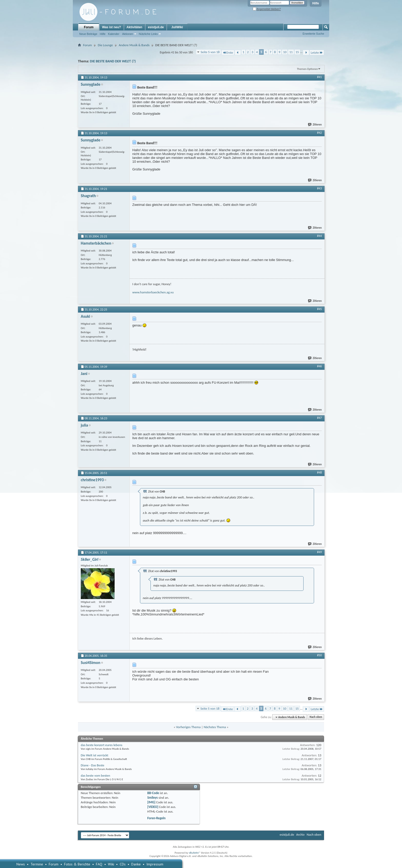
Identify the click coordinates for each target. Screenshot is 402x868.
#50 (319, 655)
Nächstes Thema (215, 727)
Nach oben (316, 717)
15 (297, 52)
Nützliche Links (148, 34)
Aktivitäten (134, 27)
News (21, 864)
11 (291, 52)
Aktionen (128, 34)
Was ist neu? (112, 27)
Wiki (111, 864)
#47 (319, 418)
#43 (319, 188)
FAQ (99, 864)
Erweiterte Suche (313, 34)
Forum (89, 27)
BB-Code (153, 793)
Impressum (155, 864)
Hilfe (316, 3)
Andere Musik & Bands (134, 45)
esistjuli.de (156, 27)
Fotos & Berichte (77, 864)
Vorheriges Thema (188, 727)
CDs (123, 864)
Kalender (114, 34)
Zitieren (315, 125)
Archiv (300, 835)
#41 (319, 77)
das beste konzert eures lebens (102, 745)
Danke (136, 864)
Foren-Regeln (156, 818)
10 (285, 52)
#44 (319, 236)
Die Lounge (105, 45)
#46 (319, 366)
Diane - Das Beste (93, 765)
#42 (319, 133)
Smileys (152, 798)
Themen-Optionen (307, 69)
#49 (319, 552)
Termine (37, 864)
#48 (319, 472)
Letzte (317, 52)
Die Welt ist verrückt (94, 755)
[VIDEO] (153, 807)
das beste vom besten (96, 775)
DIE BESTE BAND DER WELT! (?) (113, 61)
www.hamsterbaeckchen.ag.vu (153, 292)
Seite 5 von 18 (210, 52)
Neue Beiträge (88, 34)
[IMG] (151, 802)
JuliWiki (177, 27)
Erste (228, 52)
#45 (319, 309)
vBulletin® (194, 853)
